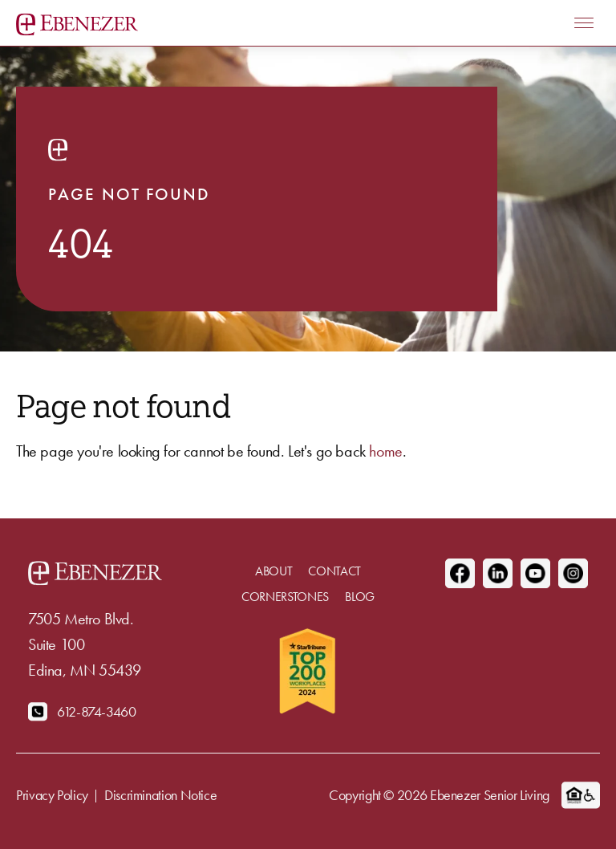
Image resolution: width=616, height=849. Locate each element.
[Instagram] (573, 573)
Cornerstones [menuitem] (285, 597)
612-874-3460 (97, 711)
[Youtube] (535, 573)
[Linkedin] (498, 573)
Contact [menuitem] (334, 571)
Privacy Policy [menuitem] (52, 795)
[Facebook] (460, 573)
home (385, 451)
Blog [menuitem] (360, 597)
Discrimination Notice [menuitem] (160, 795)
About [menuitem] (274, 571)
